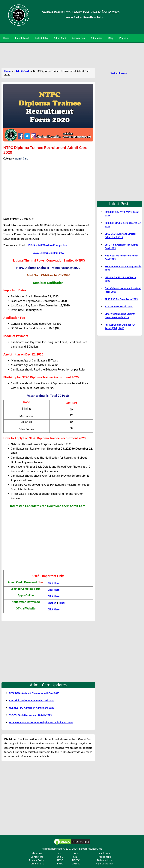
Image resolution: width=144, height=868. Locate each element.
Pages (124, 38)
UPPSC (76, 860)
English (52, 603)
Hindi (62, 603)
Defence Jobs (105, 860)
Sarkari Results (119, 73)
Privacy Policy (37, 860)
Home (8, 71)
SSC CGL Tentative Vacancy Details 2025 (30, 715)
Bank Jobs (105, 853)
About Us (37, 853)
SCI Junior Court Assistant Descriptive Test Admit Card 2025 (41, 722)
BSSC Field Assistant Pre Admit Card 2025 (31, 701)
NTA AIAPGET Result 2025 (118, 307)
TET (76, 853)
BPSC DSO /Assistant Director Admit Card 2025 (34, 693)
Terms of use (37, 863)
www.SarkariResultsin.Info (84, 17)
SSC (60, 853)
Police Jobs (105, 857)
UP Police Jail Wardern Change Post (47, 245)
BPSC (60, 863)
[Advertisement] (72, 55)
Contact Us (37, 857)
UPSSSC (76, 863)
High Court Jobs (105, 863)
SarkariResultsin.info (91, 849)
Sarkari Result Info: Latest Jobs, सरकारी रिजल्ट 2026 (81, 12)
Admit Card (22, 71)
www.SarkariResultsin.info (48, 253)
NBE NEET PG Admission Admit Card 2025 (31, 708)
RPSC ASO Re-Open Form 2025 (121, 299)
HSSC (60, 860)
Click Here (54, 583)
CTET (76, 857)
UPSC (60, 857)
